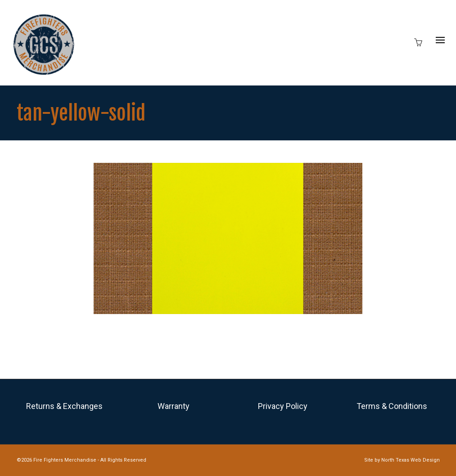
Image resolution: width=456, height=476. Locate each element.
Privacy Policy (283, 406)
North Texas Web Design (411, 460)
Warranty (174, 406)
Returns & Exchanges (64, 406)
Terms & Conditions (392, 406)
